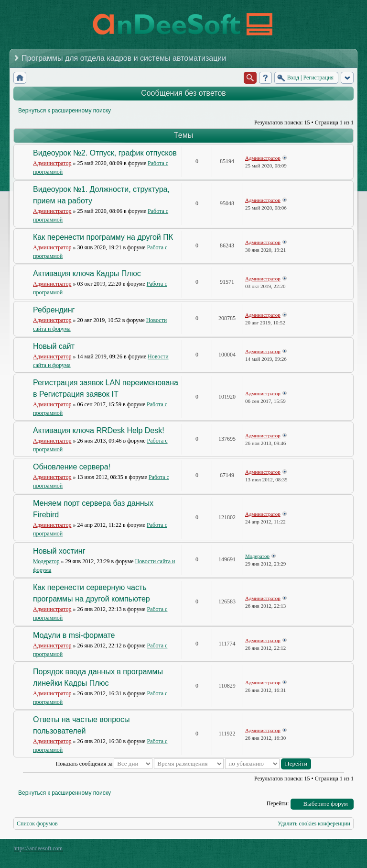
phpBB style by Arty (311, 851)
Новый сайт (54, 346)
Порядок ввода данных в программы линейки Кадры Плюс (98, 677)
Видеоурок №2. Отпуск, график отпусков (105, 153)
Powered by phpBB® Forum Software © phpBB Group (339, 851)
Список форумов (37, 823)
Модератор (46, 561)
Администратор (52, 163)
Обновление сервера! (72, 467)
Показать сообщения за (104, 764)
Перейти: (278, 803)
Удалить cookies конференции (314, 823)
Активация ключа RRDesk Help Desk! (99, 430)
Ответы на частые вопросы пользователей (81, 725)
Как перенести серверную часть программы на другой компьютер (92, 593)
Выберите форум (325, 804)
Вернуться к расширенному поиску (65, 111)
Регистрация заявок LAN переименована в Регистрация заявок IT (106, 388)
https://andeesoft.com (38, 848)
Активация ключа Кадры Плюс (87, 273)
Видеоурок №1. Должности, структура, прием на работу (101, 195)
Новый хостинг (59, 551)
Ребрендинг (54, 310)
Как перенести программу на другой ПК (103, 237)
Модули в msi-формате (74, 635)
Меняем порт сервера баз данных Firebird (93, 509)
